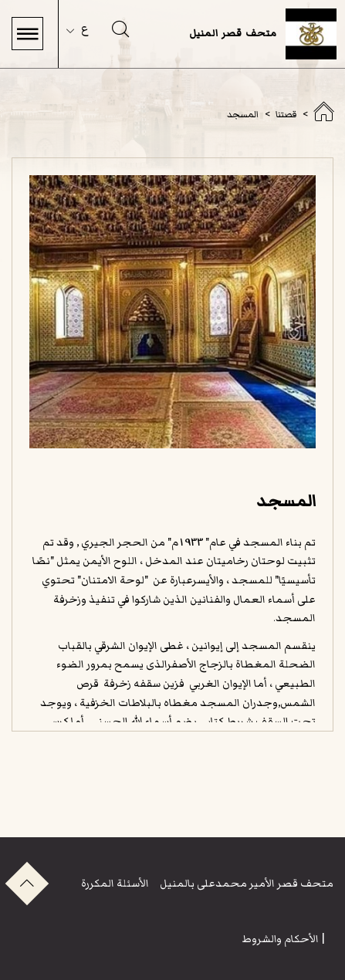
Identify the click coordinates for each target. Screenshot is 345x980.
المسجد (243, 115)
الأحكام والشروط (280, 939)
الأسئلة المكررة (115, 883)
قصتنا (286, 115)
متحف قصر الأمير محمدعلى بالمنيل (245, 883)
